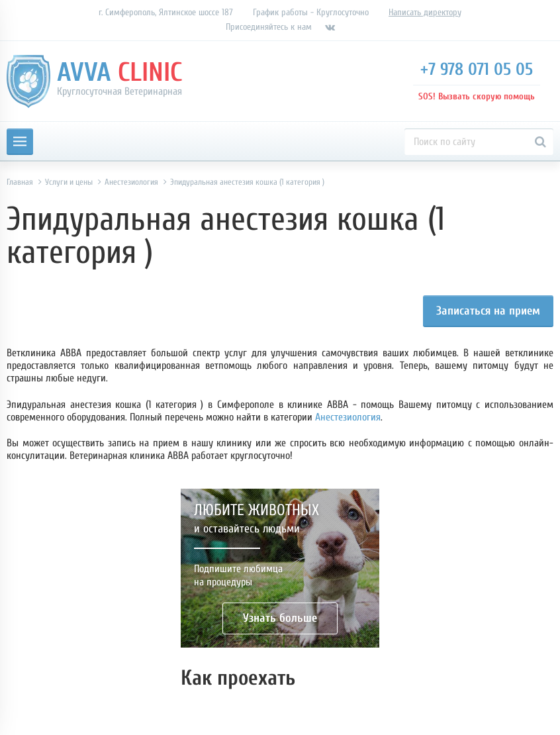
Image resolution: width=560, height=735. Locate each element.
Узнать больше (280, 618)
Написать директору (425, 12)
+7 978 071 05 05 (477, 70)
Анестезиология (348, 417)
